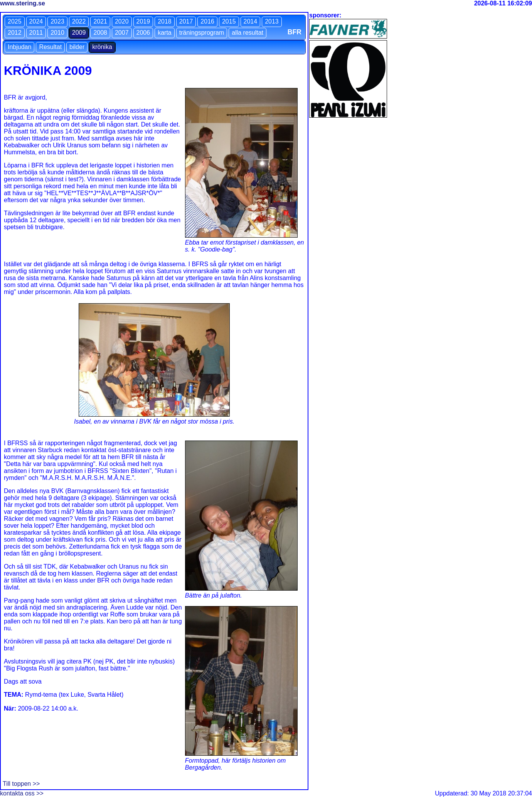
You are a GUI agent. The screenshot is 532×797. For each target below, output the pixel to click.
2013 (272, 21)
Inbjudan (19, 47)
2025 (15, 21)
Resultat (50, 47)
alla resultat (247, 33)
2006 (143, 33)
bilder (77, 47)
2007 (122, 33)
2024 (36, 21)
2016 (207, 21)
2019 (143, 21)
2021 (100, 21)
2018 (165, 21)
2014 (251, 21)
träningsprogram (202, 33)
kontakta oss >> (22, 793)
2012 (15, 33)
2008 (100, 33)
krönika (102, 47)
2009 (79, 33)
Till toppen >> (21, 784)
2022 (79, 21)
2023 (57, 21)
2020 (122, 21)
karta (165, 33)
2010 (57, 33)
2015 (229, 21)
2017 (186, 21)
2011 (36, 33)
